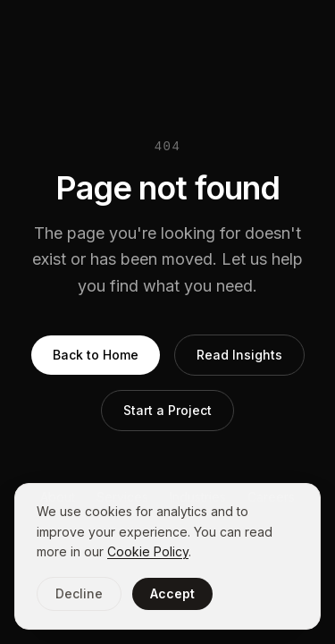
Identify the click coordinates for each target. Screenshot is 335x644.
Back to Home (96, 355)
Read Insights (239, 355)
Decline (79, 593)
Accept (172, 593)
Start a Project (167, 410)
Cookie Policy (148, 551)
